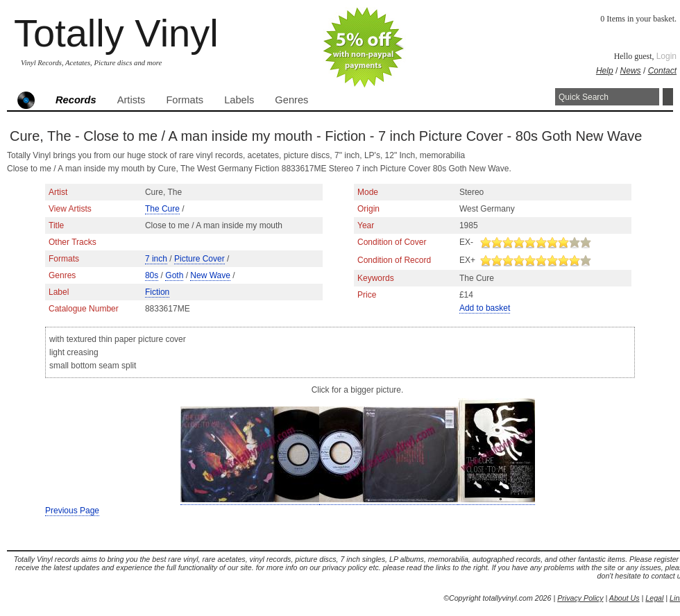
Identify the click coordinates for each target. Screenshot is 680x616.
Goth (174, 275)
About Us (624, 598)
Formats (185, 100)
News (631, 71)
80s (152, 275)
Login (666, 56)
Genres (291, 100)
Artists (131, 100)
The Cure (162, 209)
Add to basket (485, 308)
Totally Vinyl (116, 33)
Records (76, 100)
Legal (654, 598)
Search (668, 97)
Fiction (157, 292)
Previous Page (72, 511)
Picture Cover (199, 259)
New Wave (210, 275)
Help (605, 71)
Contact (662, 71)
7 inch (156, 259)
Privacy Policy (580, 598)
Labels (239, 100)
